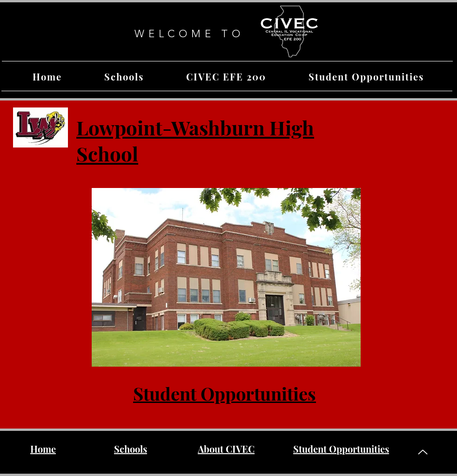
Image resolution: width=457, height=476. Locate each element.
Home (43, 449)
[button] (124, 77)
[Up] (423, 452)
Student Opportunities (225, 393)
